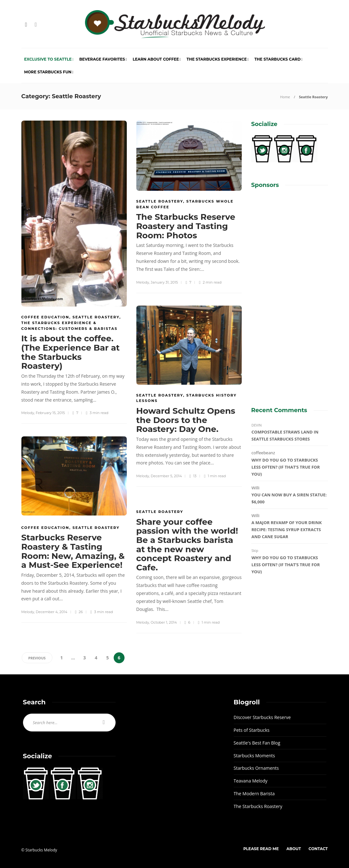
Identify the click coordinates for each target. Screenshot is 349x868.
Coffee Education (45, 317)
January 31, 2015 (164, 282)
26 (79, 612)
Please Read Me (261, 849)
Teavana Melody (251, 781)
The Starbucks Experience (216, 59)
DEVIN (257, 425)
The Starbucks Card (278, 59)
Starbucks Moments (254, 756)
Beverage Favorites (102, 59)
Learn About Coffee (156, 59)
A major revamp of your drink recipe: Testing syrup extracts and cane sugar (287, 530)
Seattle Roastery (96, 317)
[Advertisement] (290, 292)
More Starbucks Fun (48, 72)
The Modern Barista (254, 794)
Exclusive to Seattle (48, 59)
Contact (318, 849)
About (294, 849)
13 (193, 476)
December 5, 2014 (166, 476)
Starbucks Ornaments (256, 768)
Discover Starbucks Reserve (262, 717)
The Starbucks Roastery (258, 806)
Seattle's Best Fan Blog (257, 743)
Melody (28, 413)
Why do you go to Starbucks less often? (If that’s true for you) (286, 467)
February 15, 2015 (50, 413)
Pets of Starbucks (252, 730)
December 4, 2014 (52, 612)
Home (285, 97)
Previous (37, 658)
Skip (255, 550)
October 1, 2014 (164, 622)
